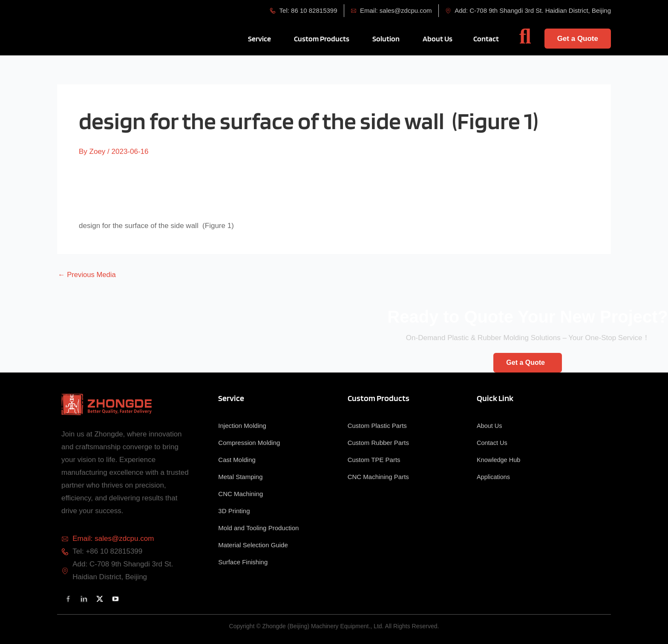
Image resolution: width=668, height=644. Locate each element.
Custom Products (379, 398)
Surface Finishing (243, 562)
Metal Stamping (240, 477)
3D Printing (234, 511)
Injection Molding (242, 426)
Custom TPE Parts (374, 460)
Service (231, 398)
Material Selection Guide (253, 545)
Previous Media (88, 275)
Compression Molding (249, 443)
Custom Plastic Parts (377, 426)
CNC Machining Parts (378, 477)
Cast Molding (237, 460)
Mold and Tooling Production (258, 528)
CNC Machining (240, 494)
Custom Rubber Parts (378, 443)
